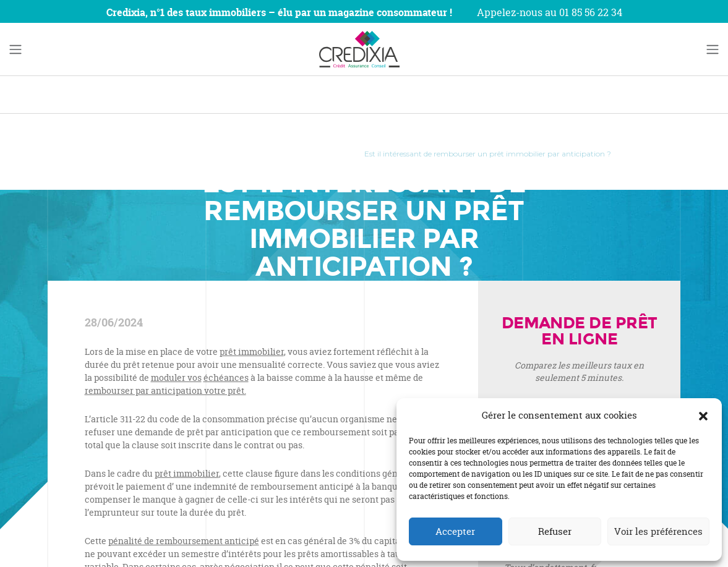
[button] (703, 416)
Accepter (455, 531)
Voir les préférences (658, 531)
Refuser (555, 531)
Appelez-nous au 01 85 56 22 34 (550, 12)
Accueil (130, 154)
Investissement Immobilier (211, 154)
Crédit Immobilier (311, 154)
